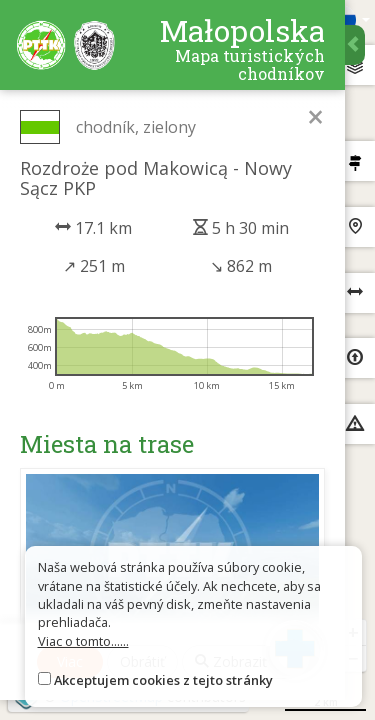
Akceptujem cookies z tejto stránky (163, 680)
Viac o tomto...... (83, 641)
